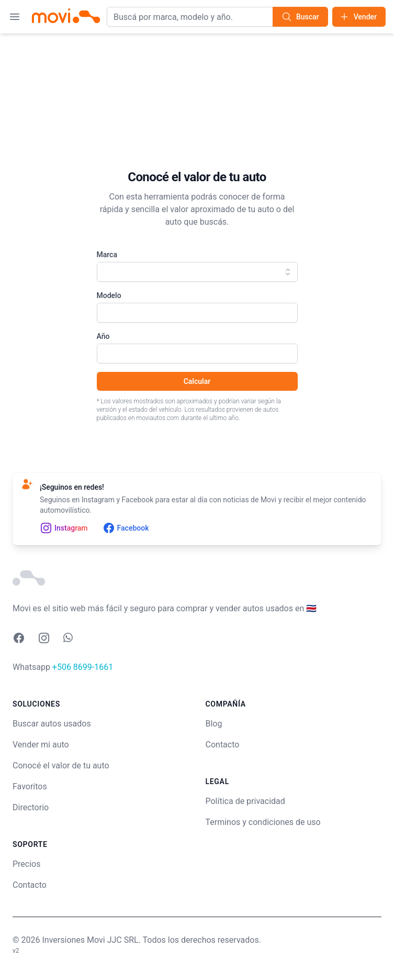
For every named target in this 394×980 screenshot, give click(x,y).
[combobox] (197, 272)
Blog (214, 724)
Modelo (109, 295)
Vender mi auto (41, 745)
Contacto (30, 885)
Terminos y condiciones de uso (263, 822)
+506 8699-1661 (83, 667)
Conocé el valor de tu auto (61, 766)
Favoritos (30, 786)
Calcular (197, 381)
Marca (107, 255)
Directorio (31, 807)
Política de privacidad (245, 801)
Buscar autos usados (52, 724)
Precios (27, 864)
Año (103, 336)
